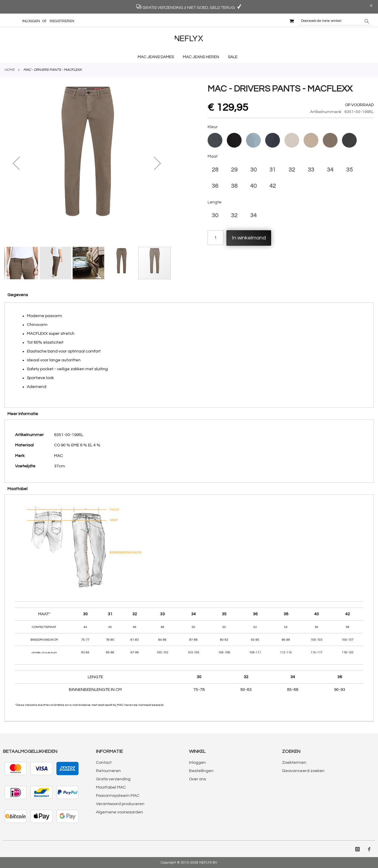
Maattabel (17, 489)
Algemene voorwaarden (119, 812)
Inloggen (31, 21)
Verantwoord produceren (120, 804)
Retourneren (108, 771)
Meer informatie (23, 414)
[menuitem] (157, 57)
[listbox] (291, 141)
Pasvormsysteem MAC (118, 796)
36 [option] (215, 186)
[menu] (189, 57)
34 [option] (330, 170)
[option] (215, 140)
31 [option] (273, 170)
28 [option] (215, 170)
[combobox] (335, 21)
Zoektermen (294, 763)
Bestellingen (201, 771)
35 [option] (349, 170)
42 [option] (273, 186)
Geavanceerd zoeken (303, 771)
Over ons (197, 779)
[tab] (189, 295)
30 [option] (253, 170)
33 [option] (311, 170)
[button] (16, 163)
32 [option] (292, 170)
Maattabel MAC (111, 787)
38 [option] (234, 186)
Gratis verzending (113, 779)
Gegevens (18, 295)
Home (9, 70)
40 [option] (253, 186)
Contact (104, 763)
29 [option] (234, 170)
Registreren (62, 21)
